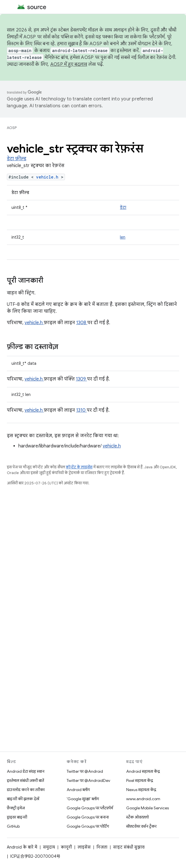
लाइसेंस (84, 847)
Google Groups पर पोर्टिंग (88, 826)
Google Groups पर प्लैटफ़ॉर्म (90, 808)
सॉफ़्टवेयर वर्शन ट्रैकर (141, 826)
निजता (102, 847)
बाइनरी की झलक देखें (23, 799)
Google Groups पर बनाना (88, 817)
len (123, 237)
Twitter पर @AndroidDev (88, 780)
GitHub (13, 826)
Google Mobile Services (148, 808)
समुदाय (49, 847)
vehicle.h (49, 177)
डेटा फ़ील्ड (17, 159)
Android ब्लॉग (78, 790)
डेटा (123, 207)
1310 (81, 410)
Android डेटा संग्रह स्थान (26, 771)
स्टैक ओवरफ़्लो (137, 817)
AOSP (12, 128)
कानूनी (66, 847)
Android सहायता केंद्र (143, 771)
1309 (81, 379)
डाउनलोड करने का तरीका (26, 790)
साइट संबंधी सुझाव (129, 847)
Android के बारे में (22, 847)
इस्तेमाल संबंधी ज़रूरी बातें (25, 780)
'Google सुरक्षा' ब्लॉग (83, 799)
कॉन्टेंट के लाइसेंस (79, 467)
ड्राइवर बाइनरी (17, 817)
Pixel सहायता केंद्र (140, 780)
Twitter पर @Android (85, 771)
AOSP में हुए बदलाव (69, 64)
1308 (82, 323)
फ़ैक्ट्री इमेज (16, 808)
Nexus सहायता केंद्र (141, 790)
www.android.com (143, 799)
